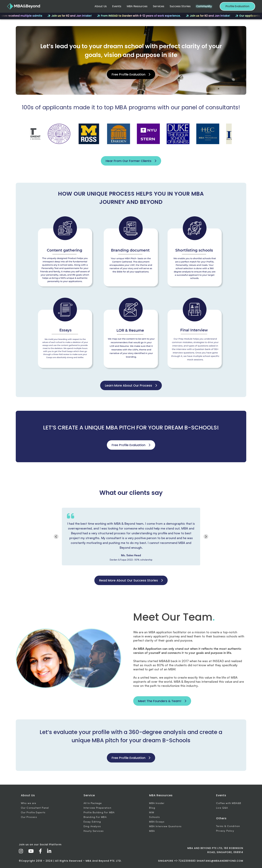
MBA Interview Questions (165, 826)
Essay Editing (92, 822)
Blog (152, 808)
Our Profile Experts (33, 812)
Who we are (29, 803)
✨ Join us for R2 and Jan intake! (79, 16)
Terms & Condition (228, 826)
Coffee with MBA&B (229, 803)
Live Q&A (222, 808)
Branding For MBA (95, 817)
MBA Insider (157, 803)
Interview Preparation (97, 808)
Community (204, 6)
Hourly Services (94, 831)
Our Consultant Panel (35, 808)
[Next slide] (206, 537)
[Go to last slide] (56, 537)
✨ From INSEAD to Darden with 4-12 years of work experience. (148, 16)
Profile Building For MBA (99, 812)
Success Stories (180, 6)
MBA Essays (157, 822)
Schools (154, 817)
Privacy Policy (225, 831)
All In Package (93, 803)
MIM (152, 812)
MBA (152, 831)
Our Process (29, 817)
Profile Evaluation (237, 6)
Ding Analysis (92, 826)
